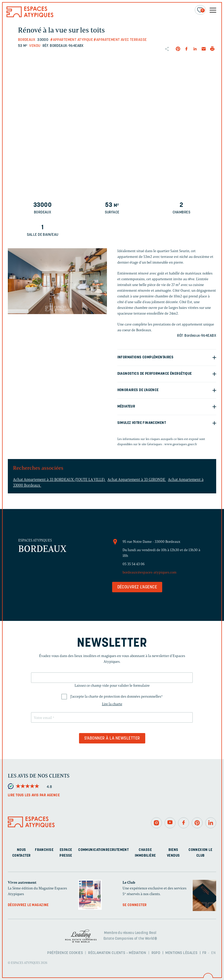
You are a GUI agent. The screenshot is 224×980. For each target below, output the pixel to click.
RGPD (156, 953)
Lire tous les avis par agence (34, 795)
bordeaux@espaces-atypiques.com (150, 572)
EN (213, 953)
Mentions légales (181, 953)
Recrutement (117, 850)
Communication (92, 850)
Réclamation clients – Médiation (117, 953)
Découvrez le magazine (28, 905)
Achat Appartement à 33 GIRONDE (137, 480)
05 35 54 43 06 (134, 564)
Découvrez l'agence (137, 587)
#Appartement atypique (72, 40)
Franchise (44, 850)
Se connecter (135, 905)
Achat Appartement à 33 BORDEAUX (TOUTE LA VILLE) (59, 480)
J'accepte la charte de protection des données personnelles (117, 696)
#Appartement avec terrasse (120, 40)
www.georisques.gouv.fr (181, 444)
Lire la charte (112, 704)
